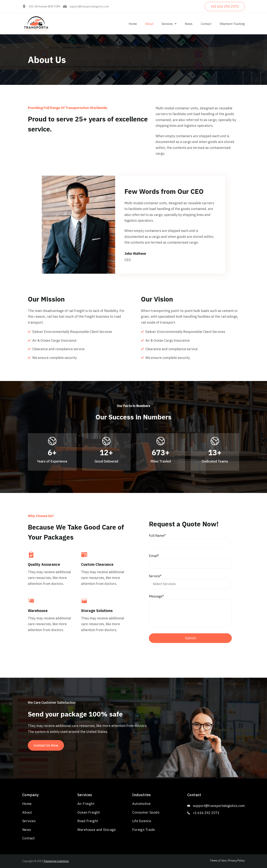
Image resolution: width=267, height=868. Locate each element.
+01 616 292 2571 (225, 6)
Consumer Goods (146, 812)
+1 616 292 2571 (206, 813)
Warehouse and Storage (97, 830)
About (149, 24)
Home (133, 24)
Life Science (142, 821)
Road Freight (88, 821)
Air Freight (86, 804)
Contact (206, 24)
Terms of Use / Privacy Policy (227, 861)
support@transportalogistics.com (89, 6)
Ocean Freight (89, 812)
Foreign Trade (144, 830)
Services (169, 24)
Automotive (141, 804)
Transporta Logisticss (56, 861)
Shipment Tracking (232, 24)
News (189, 24)
